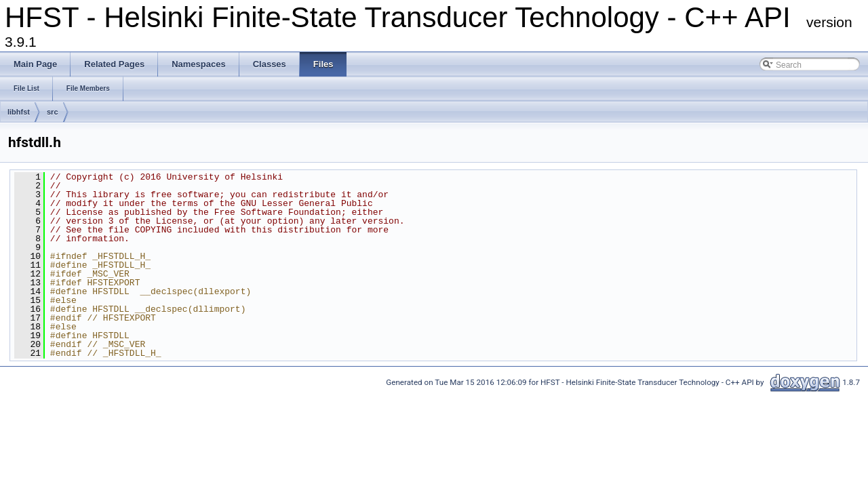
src (53, 112)
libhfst (19, 112)
